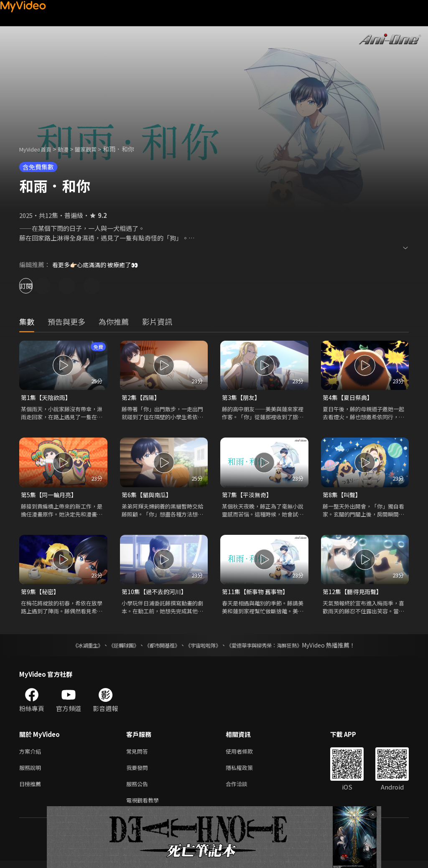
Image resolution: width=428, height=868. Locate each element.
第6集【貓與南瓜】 (148, 496)
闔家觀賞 (95, 149)
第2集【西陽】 (142, 398)
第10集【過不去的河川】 (156, 593)
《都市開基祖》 (158, 648)
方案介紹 (32, 754)
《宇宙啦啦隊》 (205, 648)
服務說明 (32, 772)
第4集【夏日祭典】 (349, 398)
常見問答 (139, 754)
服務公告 (139, 789)
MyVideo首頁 (38, 149)
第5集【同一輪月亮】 (51, 496)
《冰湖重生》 (73, 648)
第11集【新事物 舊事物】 (257, 593)
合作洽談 (243, 789)
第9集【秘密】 (41, 593)
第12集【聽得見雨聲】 (354, 593)
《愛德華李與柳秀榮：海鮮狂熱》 (275, 648)
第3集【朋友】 (242, 398)
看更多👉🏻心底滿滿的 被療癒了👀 (98, 264)
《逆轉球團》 (114, 648)
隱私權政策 (246, 772)
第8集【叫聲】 (343, 496)
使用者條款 (246, 754)
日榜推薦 (32, 789)
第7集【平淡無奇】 (249, 496)
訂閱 (36, 286)
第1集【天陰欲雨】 (48, 398)
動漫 (70, 149)
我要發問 (139, 772)
